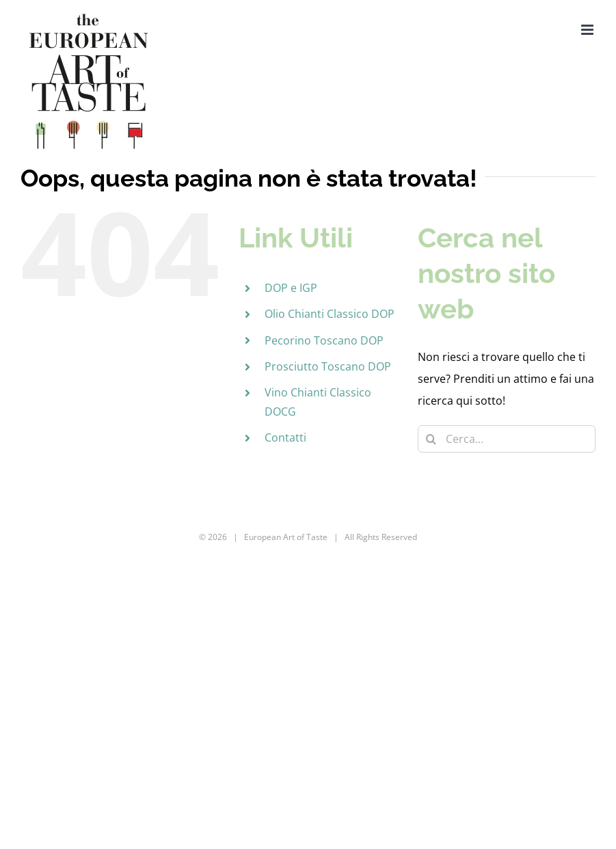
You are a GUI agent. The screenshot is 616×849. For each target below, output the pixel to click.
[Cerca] (431, 439)
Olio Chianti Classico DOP (330, 314)
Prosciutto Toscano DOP (328, 366)
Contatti (285, 437)
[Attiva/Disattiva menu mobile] (588, 30)
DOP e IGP (291, 288)
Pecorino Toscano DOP (324, 340)
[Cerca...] (507, 439)
